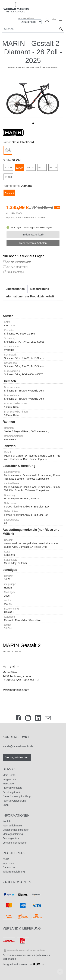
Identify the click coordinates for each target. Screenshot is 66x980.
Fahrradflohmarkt (12, 826)
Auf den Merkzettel (15, 267)
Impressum (9, 863)
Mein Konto (9, 775)
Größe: (7, 160)
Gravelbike (53, 68)
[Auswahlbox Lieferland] (30, 22)
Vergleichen (9, 779)
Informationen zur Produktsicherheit (30, 296)
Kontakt (7, 821)
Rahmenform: (11, 186)
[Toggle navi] (61, 21)
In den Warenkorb (33, 234)
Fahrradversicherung (14, 801)
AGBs (6, 859)
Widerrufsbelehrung (14, 872)
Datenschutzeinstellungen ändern (26, 951)
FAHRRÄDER (23, 68)
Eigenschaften (15, 289)
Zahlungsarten (11, 838)
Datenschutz (10, 867)
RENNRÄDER (38, 68)
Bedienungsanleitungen (16, 830)
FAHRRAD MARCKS (23, 955)
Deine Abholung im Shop (17, 796)
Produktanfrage (13, 272)
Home (11, 68)
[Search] (30, 29)
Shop (6, 805)
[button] (33, 123)
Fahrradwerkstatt (12, 788)
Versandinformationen (15, 843)
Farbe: (7, 142)
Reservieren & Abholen (33, 243)
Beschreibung (40, 289)
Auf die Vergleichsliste (17, 262)
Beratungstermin (12, 792)
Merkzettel (8, 784)
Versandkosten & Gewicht (32, 218)
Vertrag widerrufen (17, 757)
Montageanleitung (13, 834)
